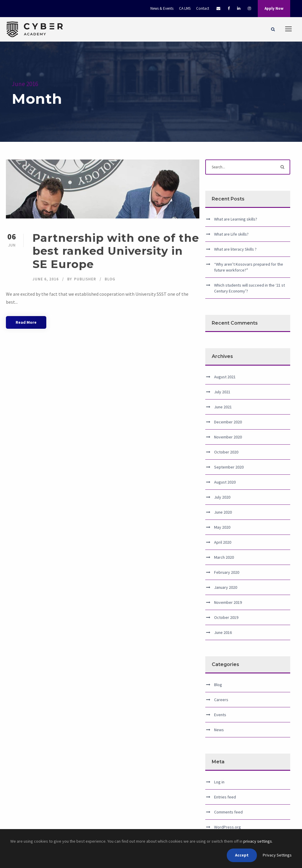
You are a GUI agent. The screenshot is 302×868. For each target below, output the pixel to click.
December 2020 (228, 422)
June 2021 (223, 407)
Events (220, 715)
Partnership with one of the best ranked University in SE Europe (116, 251)
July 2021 (222, 392)
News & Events (162, 8)
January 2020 (226, 587)
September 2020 (229, 467)
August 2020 (225, 482)
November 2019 (228, 602)
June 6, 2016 (46, 279)
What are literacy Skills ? (235, 249)
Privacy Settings (277, 855)
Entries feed (225, 797)
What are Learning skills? (236, 219)
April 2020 (223, 542)
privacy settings (258, 841)
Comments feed (228, 812)
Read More (26, 322)
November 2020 (228, 437)
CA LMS (185, 8)
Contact (203, 8)
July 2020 (222, 497)
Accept (242, 855)
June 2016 (223, 632)
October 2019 (226, 617)
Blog (110, 279)
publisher (85, 279)
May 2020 (222, 527)
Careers (221, 700)
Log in (219, 782)
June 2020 (223, 512)
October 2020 (226, 452)
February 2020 (227, 572)
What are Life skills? (231, 234)
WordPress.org (228, 827)
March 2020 (224, 557)
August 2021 (225, 377)
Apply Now (274, 8)
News (219, 730)
